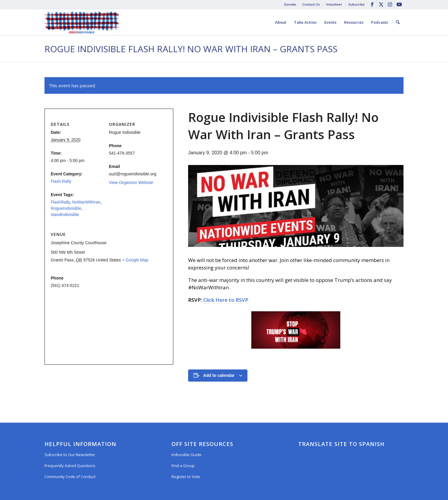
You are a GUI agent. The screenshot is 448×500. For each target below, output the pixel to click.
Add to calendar (219, 375)
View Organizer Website (131, 182)
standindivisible (65, 215)
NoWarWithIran (86, 202)
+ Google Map (135, 260)
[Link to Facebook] (372, 4)
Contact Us (311, 4)
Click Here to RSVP (226, 300)
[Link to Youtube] (399, 4)
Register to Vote (186, 477)
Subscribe (356, 4)
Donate (290, 4)
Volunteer (334, 4)
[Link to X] (381, 4)
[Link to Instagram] (390, 4)
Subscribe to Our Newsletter (70, 455)
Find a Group (183, 466)
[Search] (398, 22)
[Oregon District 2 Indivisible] (82, 22)
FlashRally (60, 202)
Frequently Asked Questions (70, 466)
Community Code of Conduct (70, 477)
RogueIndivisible (66, 208)
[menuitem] (290, 4)
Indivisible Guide (186, 455)
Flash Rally (61, 181)
